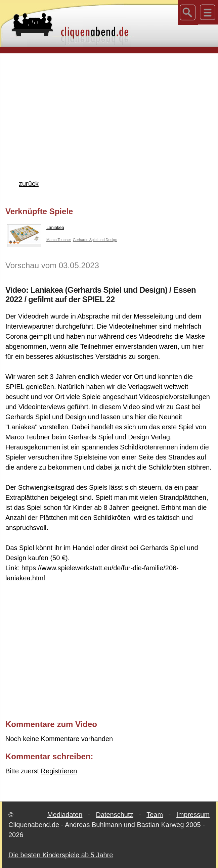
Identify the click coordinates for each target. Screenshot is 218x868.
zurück (29, 184)
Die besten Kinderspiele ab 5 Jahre (61, 855)
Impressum (193, 815)
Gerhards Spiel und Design (95, 240)
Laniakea (36, 229)
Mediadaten (65, 815)
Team (155, 815)
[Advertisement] (112, 105)
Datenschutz (114, 815)
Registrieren (59, 771)
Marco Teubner (59, 240)
